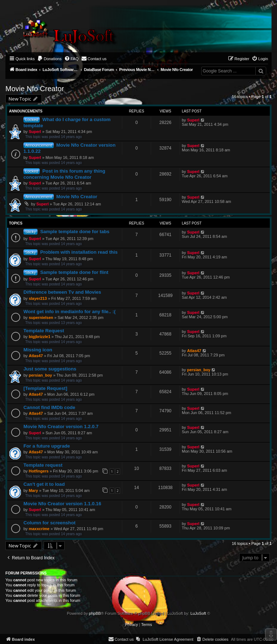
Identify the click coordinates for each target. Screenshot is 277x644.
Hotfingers (39, 471)
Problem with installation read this (79, 252)
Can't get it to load (44, 484)
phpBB (95, 613)
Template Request (44, 331)
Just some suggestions (50, 369)
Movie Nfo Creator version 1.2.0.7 (61, 427)
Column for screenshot (49, 523)
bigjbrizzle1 (40, 337)
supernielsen (41, 317)
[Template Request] (45, 388)
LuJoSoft (198, 613)
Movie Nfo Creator (35, 89)
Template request (43, 465)
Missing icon (38, 350)
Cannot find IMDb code (49, 407)
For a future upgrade (47, 446)
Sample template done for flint (74, 272)
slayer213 (38, 298)
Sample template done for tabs (75, 232)
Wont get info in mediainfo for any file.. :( (69, 312)
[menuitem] (49, 59)
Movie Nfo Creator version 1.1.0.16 (62, 504)
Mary (34, 490)
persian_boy (41, 375)
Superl (35, 132)
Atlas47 (36, 356)
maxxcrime (39, 529)
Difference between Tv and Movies (62, 292)
